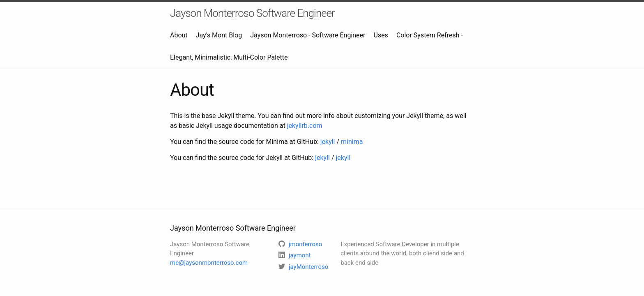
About (179, 35)
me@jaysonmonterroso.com (209, 263)
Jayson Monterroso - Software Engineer (308, 35)
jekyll (328, 142)
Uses (381, 35)
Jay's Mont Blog (219, 35)
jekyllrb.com (305, 126)
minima (352, 142)
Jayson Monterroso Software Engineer (252, 13)
